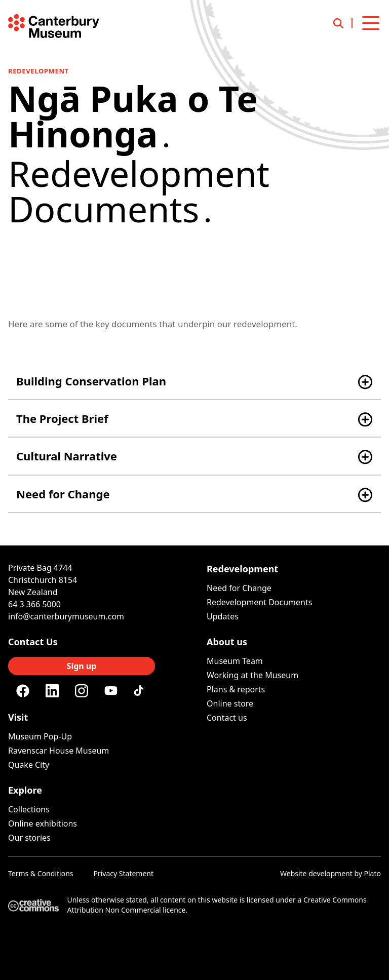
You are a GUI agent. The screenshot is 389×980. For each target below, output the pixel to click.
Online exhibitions (43, 824)
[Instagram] (82, 691)
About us (227, 642)
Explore (25, 790)
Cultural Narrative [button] (67, 456)
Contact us (227, 718)
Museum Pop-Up (40, 736)
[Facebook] (23, 691)
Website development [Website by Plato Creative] (316, 873)
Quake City (29, 765)
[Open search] (343, 23)
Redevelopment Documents (259, 602)
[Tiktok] (140, 691)
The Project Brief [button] (62, 418)
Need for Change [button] (63, 494)
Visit (18, 717)
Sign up (82, 666)
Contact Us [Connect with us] (33, 642)
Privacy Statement (124, 873)
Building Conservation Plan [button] (91, 381)
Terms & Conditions (41, 873)
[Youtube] (111, 691)
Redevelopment (38, 71)
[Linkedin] (52, 691)
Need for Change (239, 588)
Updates (223, 616)
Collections (29, 809)
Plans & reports (236, 689)
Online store (230, 703)
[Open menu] (371, 23)
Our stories (29, 838)
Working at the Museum (252, 675)
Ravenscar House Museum (59, 751)
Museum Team (235, 661)
